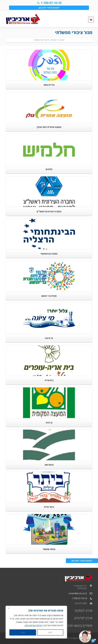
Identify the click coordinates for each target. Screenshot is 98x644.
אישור (23, 632)
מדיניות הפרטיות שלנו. (33, 625)
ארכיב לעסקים (84, 610)
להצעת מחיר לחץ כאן (49, 8)
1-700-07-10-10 (49, 3)
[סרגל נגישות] (93, 641)
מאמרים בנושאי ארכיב (79, 625)
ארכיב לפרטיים (83, 618)
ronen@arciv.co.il (78, 593)
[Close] (9, 608)
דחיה (50, 632)
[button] (85, 637)
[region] (36, 622)
